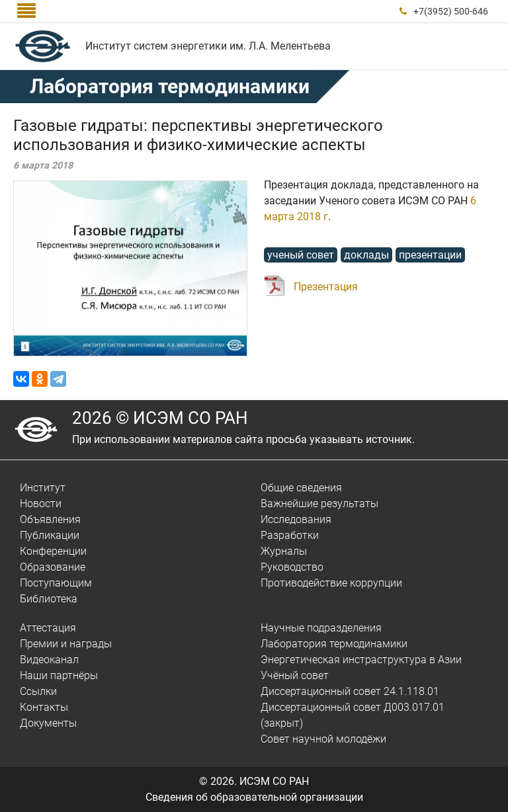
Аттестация (48, 628)
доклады (366, 255)
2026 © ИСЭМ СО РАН (160, 418)
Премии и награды (66, 644)
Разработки (290, 535)
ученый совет (301, 255)
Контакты (44, 707)
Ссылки (38, 691)
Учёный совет (295, 675)
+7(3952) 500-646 (451, 11)
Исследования (296, 519)
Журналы (284, 551)
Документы (48, 723)
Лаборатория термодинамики (334, 644)
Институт (43, 488)
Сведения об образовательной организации (254, 797)
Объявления (50, 519)
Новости (41, 504)
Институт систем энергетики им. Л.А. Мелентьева (208, 46)
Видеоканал (49, 660)
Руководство (292, 567)
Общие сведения (301, 488)
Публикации (50, 535)
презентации (430, 255)
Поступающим (56, 583)
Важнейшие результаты (319, 504)
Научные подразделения (321, 628)
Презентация (326, 287)
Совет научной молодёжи (323, 739)
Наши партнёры (59, 675)
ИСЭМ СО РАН (274, 781)
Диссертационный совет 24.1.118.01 (350, 691)
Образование (53, 567)
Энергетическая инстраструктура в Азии (361, 660)
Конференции (53, 551)
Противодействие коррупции (331, 583)
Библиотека (49, 599)
